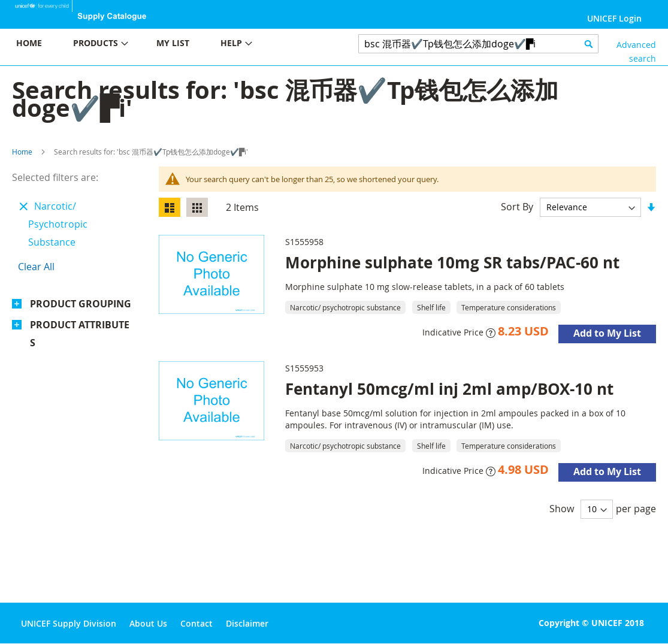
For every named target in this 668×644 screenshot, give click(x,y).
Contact (197, 623)
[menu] (167, 45)
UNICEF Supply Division (69, 623)
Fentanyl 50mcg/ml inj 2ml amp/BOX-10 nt (449, 389)
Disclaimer (247, 623)
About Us (148, 623)
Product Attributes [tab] (80, 334)
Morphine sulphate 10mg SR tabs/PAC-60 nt (452, 262)
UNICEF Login (614, 18)
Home (22, 152)
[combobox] (478, 44)
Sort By (517, 207)
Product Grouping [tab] (81, 304)
